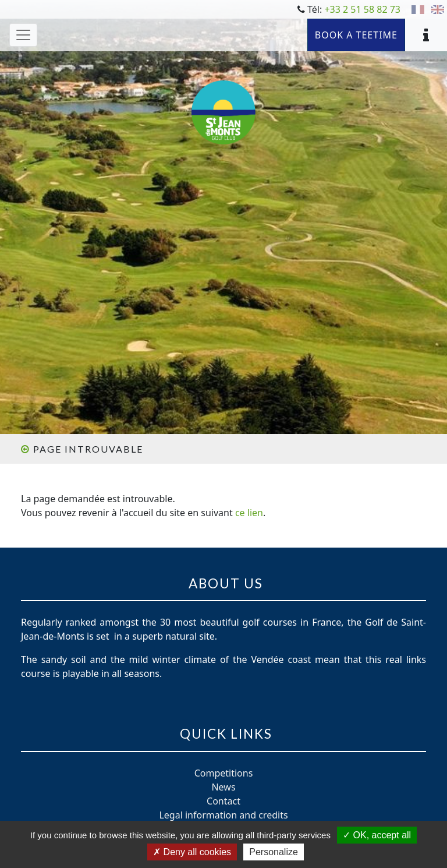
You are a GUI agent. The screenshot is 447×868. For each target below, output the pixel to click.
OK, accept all (377, 835)
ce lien (249, 513)
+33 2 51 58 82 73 (362, 9)
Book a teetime (356, 35)
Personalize (274, 852)
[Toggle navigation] (23, 35)
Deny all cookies (192, 852)
